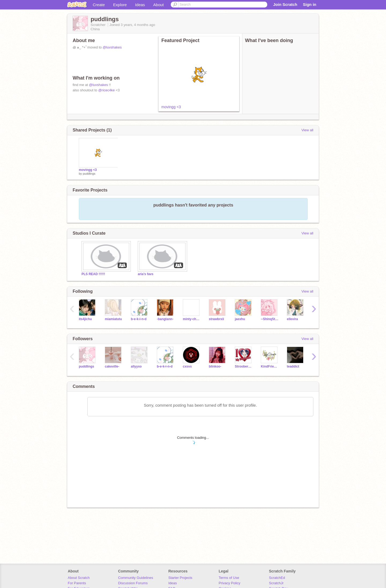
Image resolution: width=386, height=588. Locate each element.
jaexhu (240, 319)
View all (307, 130)
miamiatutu (113, 319)
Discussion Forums (133, 583)
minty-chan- (192, 319)
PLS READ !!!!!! (93, 274)
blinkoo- (215, 366)
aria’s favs (146, 274)
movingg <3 (171, 107)
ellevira (292, 319)
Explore (120, 5)
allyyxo (136, 366)
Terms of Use (229, 578)
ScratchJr (276, 583)
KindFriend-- (270, 366)
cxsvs (187, 366)
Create (99, 5)
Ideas (140, 5)
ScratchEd (277, 578)
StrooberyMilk (244, 366)
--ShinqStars (270, 319)
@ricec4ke (106, 90)
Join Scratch (285, 4)
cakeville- (112, 366)
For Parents (77, 583)
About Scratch (79, 578)
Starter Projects (180, 578)
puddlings (89, 174)
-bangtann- (165, 319)
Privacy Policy (230, 583)
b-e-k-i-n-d (139, 319)
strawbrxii (216, 319)
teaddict (293, 366)
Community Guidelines (136, 578)
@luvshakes (112, 47)
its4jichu (85, 319)
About (159, 5)
